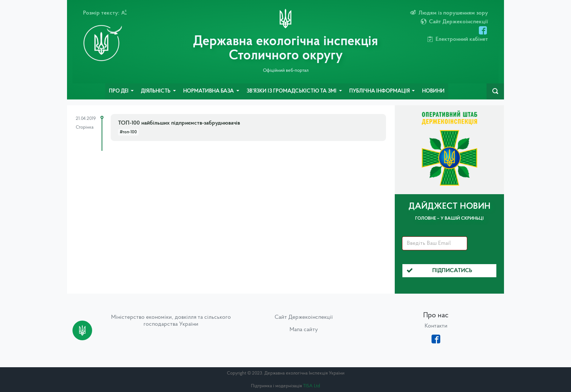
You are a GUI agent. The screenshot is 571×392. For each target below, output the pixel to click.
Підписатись (440, 271)
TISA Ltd (312, 386)
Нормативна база (209, 91)
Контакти (436, 326)
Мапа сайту (304, 330)
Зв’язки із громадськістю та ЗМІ (292, 91)
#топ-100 (128, 132)
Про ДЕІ (119, 91)
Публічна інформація (380, 91)
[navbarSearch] (495, 91)
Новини (433, 91)
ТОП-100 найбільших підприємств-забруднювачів (179, 123)
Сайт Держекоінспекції (304, 317)
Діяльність (156, 91)
